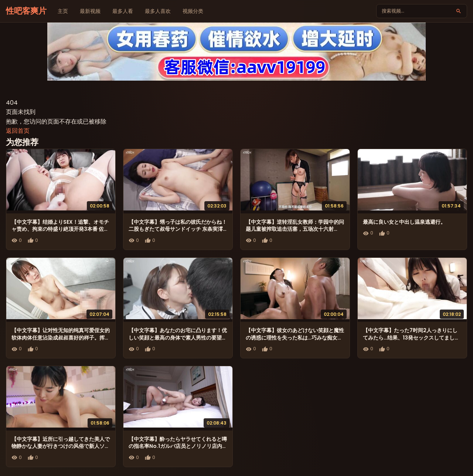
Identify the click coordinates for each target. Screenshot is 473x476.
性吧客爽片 (26, 11)
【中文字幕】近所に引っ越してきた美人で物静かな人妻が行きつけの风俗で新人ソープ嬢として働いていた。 (61, 446)
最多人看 (123, 11)
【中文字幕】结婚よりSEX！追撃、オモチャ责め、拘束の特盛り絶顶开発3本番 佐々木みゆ (60, 229)
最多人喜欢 (158, 11)
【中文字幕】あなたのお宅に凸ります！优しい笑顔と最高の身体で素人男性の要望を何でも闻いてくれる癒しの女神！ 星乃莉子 (178, 341)
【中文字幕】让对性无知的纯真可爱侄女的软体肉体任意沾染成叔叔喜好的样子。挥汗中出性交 (61, 337)
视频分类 (193, 11)
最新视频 (90, 11)
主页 (63, 11)
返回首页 (18, 131)
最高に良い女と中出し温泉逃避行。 (404, 222)
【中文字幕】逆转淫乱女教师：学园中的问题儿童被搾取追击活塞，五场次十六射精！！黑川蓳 (295, 229)
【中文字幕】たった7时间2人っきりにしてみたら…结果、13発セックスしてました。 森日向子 (410, 337)
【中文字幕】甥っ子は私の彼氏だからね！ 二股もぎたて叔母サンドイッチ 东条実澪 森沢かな (178, 229)
